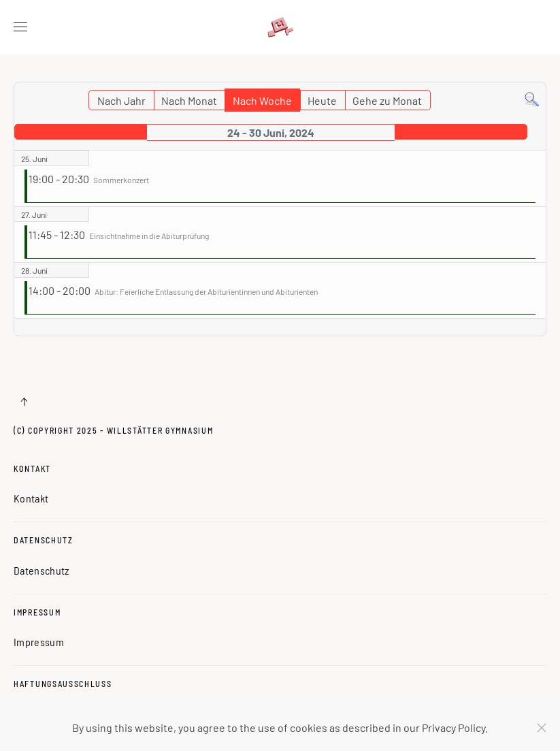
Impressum (37, 612)
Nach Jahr (121, 100)
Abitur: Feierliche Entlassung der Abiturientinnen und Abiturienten (206, 291)
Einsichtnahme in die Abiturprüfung (149, 236)
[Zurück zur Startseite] (280, 27)
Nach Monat (189, 100)
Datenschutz (44, 540)
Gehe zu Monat (387, 100)
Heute (322, 100)
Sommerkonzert (121, 180)
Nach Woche (262, 100)
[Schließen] (542, 728)
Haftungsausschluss (63, 684)
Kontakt (32, 468)
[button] (20, 27)
